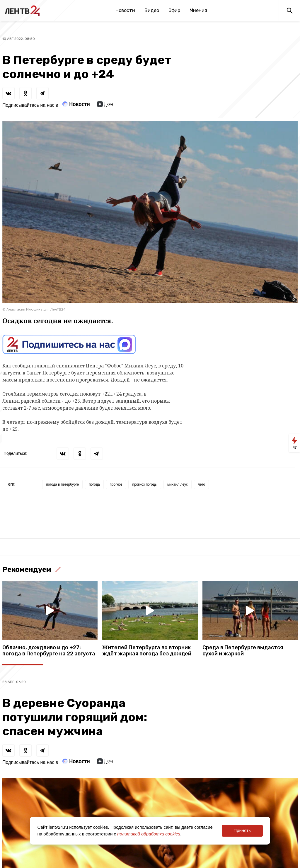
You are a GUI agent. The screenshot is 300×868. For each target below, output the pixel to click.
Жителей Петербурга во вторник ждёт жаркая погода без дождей (147, 651)
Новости (125, 10)
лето (201, 484)
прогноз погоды (145, 484)
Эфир (174, 10)
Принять (242, 830)
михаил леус (178, 484)
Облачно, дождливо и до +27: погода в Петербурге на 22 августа (49, 651)
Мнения (198, 10)
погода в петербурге (62, 484)
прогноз (116, 484)
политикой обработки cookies (149, 834)
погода (94, 484)
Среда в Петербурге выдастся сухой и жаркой (243, 651)
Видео (152, 10)
